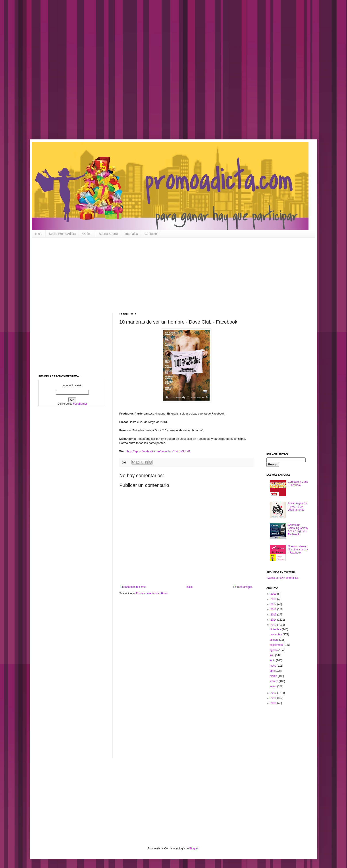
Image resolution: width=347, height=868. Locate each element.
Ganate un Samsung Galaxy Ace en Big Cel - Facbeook (298, 530)
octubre (274, 640)
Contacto (151, 234)
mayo (273, 666)
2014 (274, 620)
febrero (274, 681)
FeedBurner (80, 404)
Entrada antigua (243, 587)
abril (272, 671)
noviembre (276, 635)
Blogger (194, 849)
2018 (274, 599)
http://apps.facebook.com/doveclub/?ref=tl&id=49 (159, 451)
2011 (274, 698)
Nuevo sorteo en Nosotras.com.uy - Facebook (298, 550)
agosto (274, 650)
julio (272, 655)
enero (273, 686)
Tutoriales (131, 234)
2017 (274, 604)
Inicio (39, 234)
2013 (274, 625)
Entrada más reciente (133, 587)
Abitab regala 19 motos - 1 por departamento (298, 506)
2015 (274, 615)
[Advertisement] (142, 73)
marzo (274, 676)
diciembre (276, 629)
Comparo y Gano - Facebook (298, 483)
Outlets (87, 234)
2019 (274, 594)
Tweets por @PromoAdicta (282, 578)
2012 (274, 693)
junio (273, 660)
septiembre (277, 645)
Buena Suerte (108, 234)
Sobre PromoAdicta (62, 234)
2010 (274, 703)
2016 (274, 609)
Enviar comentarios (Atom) (152, 593)
